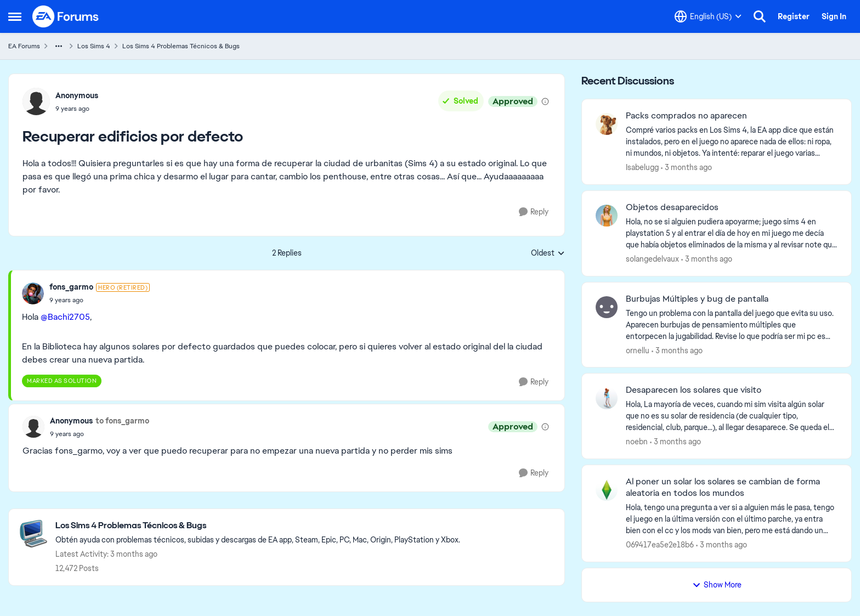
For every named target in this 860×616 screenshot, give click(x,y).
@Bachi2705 (65, 317)
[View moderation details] (545, 101)
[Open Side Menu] (15, 16)
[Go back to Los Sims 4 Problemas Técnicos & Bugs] (258, 526)
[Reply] (534, 212)
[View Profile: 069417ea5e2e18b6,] (607, 490)
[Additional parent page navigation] (59, 46)
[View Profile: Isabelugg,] (607, 124)
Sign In (834, 16)
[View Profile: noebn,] (607, 398)
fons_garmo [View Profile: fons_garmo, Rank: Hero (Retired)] (71, 287)
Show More (717, 585)
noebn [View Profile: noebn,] (637, 442)
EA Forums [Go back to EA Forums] (24, 46)
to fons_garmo (122, 421)
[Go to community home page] (66, 16)
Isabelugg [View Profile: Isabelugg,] (642, 167)
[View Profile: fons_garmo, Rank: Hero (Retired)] (33, 293)
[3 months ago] (686, 168)
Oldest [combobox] (548, 253)
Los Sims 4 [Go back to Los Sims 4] (94, 46)
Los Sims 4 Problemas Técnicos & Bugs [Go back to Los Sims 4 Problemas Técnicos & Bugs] (181, 46)
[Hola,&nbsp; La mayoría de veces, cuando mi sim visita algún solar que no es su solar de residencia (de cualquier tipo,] (732, 416)
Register (794, 16)
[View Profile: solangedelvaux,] (607, 216)
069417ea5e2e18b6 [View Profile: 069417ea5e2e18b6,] (660, 545)
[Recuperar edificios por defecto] (100, 300)
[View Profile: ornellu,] (607, 307)
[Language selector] (708, 16)
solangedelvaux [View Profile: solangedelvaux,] (652, 259)
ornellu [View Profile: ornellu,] (638, 350)
